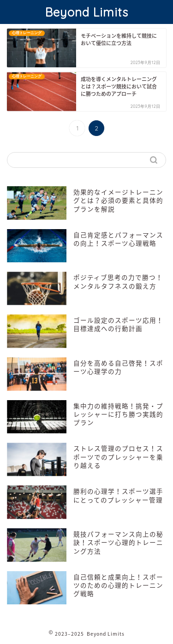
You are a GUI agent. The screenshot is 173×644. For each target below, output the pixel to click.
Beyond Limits (87, 12)
